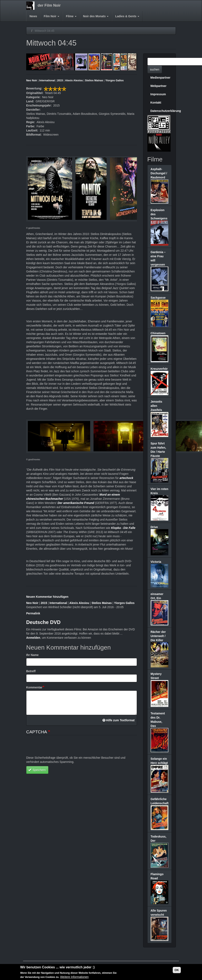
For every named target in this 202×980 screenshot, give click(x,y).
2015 (60, 80)
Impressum (158, 94)
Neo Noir (32, 80)
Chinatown (158, 333)
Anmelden (33, 638)
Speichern (37, 770)
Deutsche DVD (43, 622)
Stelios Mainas (94, 80)
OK (177, 970)
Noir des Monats (96, 16)
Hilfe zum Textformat (119, 720)
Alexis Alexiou (74, 80)
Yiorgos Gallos (115, 80)
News (33, 16)
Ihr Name (32, 655)
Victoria (156, 562)
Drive (154, 527)
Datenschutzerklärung (161, 111)
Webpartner (159, 86)
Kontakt (156, 103)
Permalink (33, 613)
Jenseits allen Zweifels (156, 406)
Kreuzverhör (159, 369)
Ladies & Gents (127, 16)
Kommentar (34, 687)
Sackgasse (158, 298)
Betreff (31, 671)
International (47, 80)
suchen (155, 69)
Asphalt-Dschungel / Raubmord (159, 173)
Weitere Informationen (74, 977)
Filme (71, 16)
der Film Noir (49, 5)
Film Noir (52, 16)
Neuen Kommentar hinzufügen (47, 597)
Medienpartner (160, 78)
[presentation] (58, 747)
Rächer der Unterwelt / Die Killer (158, 636)
